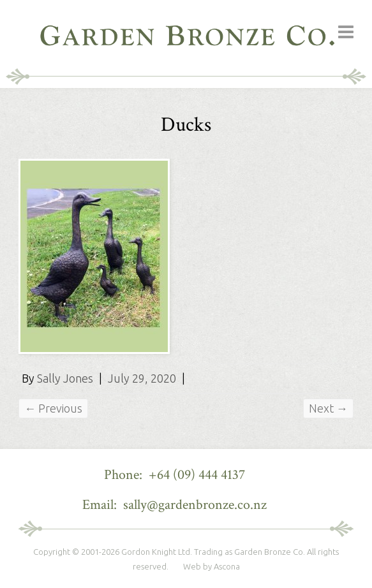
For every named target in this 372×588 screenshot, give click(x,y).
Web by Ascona (212, 566)
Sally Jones (65, 378)
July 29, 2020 (142, 378)
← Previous (53, 408)
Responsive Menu (346, 32)
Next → (328, 408)
